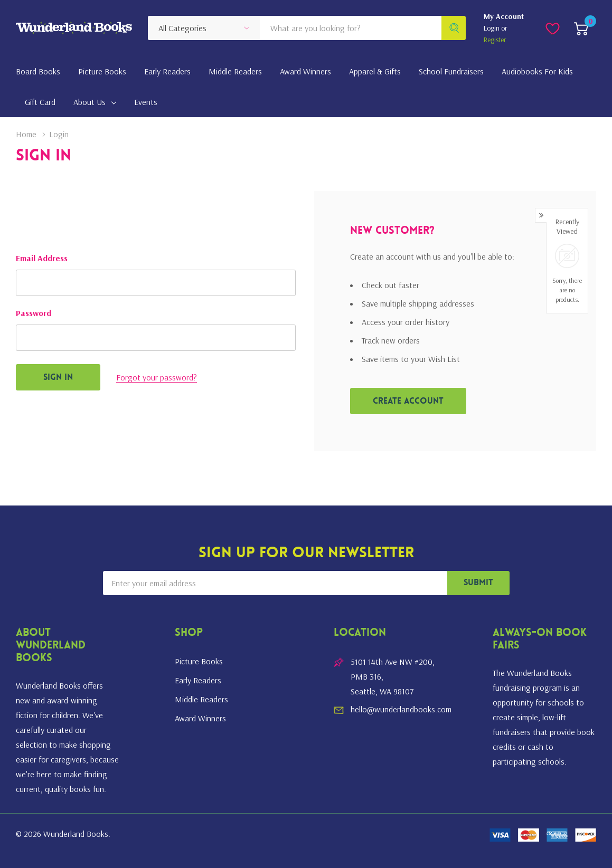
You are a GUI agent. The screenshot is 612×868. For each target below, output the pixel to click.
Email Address (42, 258)
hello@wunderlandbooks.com (401, 709)
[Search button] (454, 28)
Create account (408, 402)
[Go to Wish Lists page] (553, 28)
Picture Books (199, 661)
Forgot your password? (157, 377)
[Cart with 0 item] (581, 28)
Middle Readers (201, 699)
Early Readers (198, 680)
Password (34, 313)
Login (492, 28)
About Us (90, 102)
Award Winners (200, 718)
